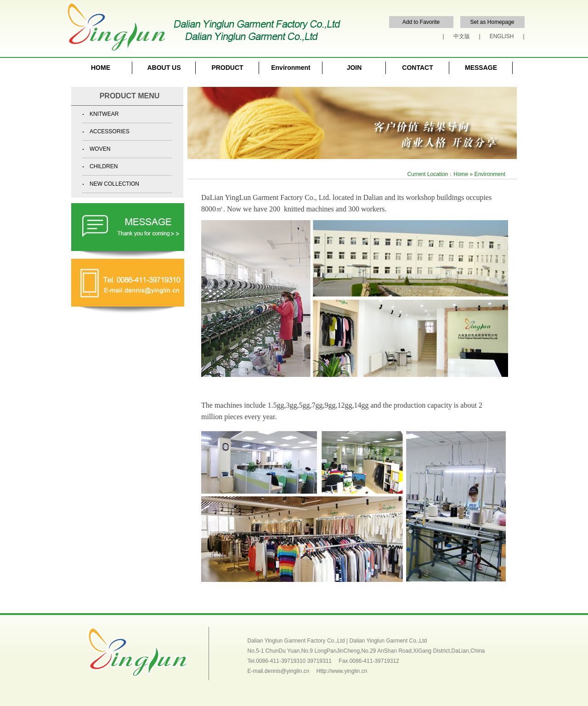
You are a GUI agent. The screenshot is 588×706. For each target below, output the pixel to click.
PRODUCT (227, 68)
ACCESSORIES (110, 131)
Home (461, 174)
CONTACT (417, 68)
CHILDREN (104, 166)
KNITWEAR (104, 114)
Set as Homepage (492, 22)
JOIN (354, 68)
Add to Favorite (421, 22)
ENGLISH (502, 36)
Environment (291, 68)
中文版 (462, 36)
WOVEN (100, 149)
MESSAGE (481, 68)
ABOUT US (164, 68)
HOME (101, 68)
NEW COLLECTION (114, 184)
